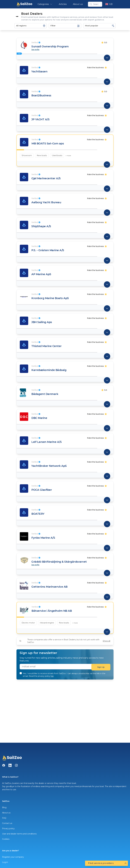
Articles (63, 4)
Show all (106, 641)
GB (109, 4)
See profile (35, 50)
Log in (5, 862)
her (52, 676)
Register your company (13, 857)
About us (78, 4)
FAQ (4, 818)
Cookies (6, 839)
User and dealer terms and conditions (19, 834)
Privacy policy (8, 829)
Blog (4, 807)
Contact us (7, 823)
